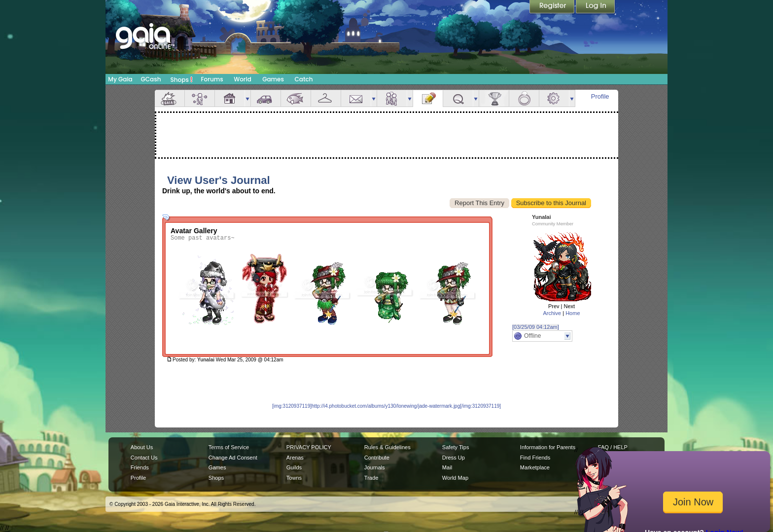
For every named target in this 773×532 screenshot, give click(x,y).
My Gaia (120, 79)
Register (553, 7)
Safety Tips (456, 447)
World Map (455, 478)
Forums (212, 79)
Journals (375, 467)
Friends (392, 98)
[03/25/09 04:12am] (536, 327)
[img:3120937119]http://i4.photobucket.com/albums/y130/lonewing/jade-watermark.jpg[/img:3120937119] (386, 406)
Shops (182, 79)
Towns (294, 478)
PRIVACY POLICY (309, 447)
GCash (151, 79)
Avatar (200, 98)
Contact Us (144, 458)
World (243, 79)
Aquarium (296, 98)
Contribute (377, 458)
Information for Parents (548, 447)
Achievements (494, 98)
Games (273, 79)
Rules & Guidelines (387, 447)
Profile (600, 96)
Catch (304, 79)
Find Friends (535, 458)
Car (266, 98)
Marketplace (535, 467)
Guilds (294, 467)
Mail (356, 98)
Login (596, 7)
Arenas (295, 458)
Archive (552, 313)
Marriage (524, 98)
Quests (458, 98)
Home (573, 313)
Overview (170, 98)
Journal (428, 98)
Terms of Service (229, 447)
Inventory (326, 98)
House (230, 98)
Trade (371, 478)
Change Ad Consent (233, 458)
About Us (142, 447)
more (247, 98)
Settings (554, 98)
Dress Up (454, 458)
